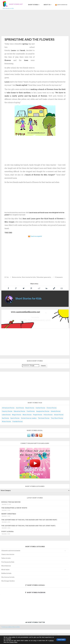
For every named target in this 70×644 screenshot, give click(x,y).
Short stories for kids (29, 277)
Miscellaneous (6, 566)
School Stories (59, 415)
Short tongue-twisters (8, 581)
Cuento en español (36, 236)
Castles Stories (40, 408)
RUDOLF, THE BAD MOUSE (11, 502)
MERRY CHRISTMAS (9, 514)
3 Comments (59, 277)
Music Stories (27, 415)
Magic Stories (17, 415)
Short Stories (34, 5)
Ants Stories (20, 408)
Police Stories (48, 415)
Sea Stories (5, 418)
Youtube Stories (17, 421)
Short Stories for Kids (28, 298)
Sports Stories (15, 418)
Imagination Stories (43, 411)
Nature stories (17, 277)
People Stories (38, 415)
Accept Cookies (59, 640)
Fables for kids (6, 558)
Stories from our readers (29, 418)
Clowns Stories (52, 408)
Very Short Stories (57, 418)
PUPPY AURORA (7, 531)
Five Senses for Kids (8, 562)
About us (47, 5)
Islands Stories (56, 411)
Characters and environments (11, 551)
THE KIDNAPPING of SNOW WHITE (14, 508)
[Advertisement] (35, 23)
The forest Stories (44, 418)
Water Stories (6, 421)
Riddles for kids (6, 573)
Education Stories (19, 411)
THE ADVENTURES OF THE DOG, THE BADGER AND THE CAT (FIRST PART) (28, 526)
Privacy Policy (18, 642)
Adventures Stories (8, 408)
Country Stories (7, 411)
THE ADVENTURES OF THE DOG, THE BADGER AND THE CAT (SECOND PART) (29, 520)
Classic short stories (8, 554)
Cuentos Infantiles (61, 5)
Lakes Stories (6, 415)
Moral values (5, 570)
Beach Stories (30, 408)
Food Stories (31, 411)
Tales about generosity (44, 277)
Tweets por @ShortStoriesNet (10, 627)
